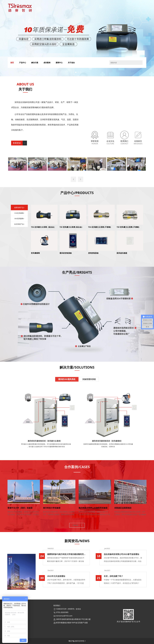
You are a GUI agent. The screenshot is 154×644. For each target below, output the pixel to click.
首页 (12, 63)
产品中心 (23, 63)
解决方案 (35, 63)
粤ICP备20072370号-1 (77, 641)
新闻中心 (59, 63)
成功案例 (47, 63)
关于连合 (71, 63)
